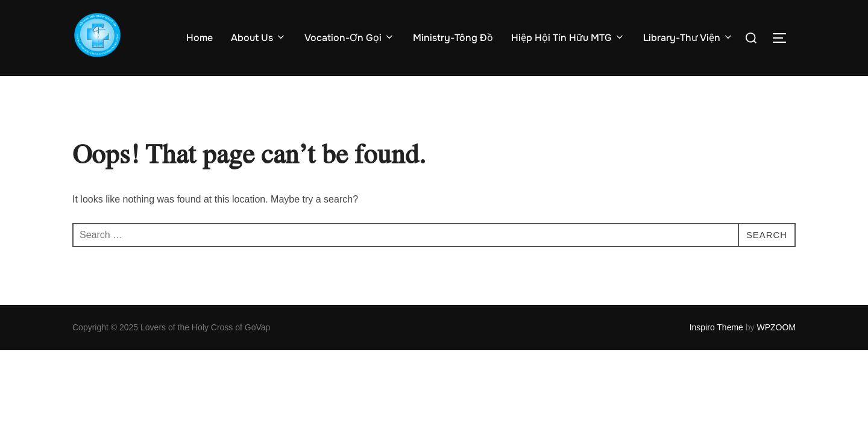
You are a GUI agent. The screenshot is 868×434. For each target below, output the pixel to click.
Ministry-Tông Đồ (453, 38)
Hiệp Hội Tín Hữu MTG (568, 38)
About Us (259, 38)
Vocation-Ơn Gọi (350, 38)
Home (200, 38)
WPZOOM (776, 351)
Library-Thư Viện (688, 38)
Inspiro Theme (716, 351)
